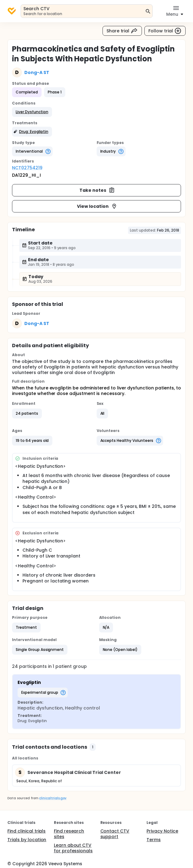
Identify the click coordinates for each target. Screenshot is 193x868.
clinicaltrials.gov (53, 798)
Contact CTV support (115, 834)
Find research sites (69, 834)
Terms (154, 840)
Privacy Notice (162, 831)
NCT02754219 (27, 168)
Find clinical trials (26, 831)
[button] (32, 112)
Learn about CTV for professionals (73, 848)
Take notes (97, 190)
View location (97, 206)
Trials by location (27, 840)
